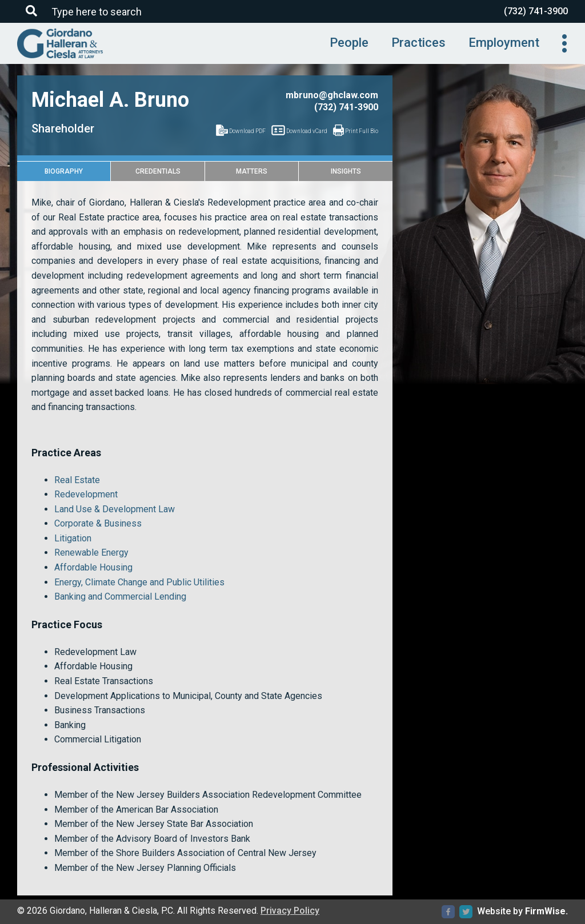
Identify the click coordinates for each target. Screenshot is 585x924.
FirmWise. (546, 911)
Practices (418, 43)
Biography (64, 171)
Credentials (158, 171)
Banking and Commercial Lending (120, 596)
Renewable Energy (91, 553)
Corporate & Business (98, 523)
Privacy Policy (290, 911)
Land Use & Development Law (115, 509)
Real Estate (77, 480)
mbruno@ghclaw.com (332, 95)
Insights (346, 171)
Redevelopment (86, 494)
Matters (252, 171)
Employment (504, 43)
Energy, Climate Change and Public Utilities (139, 582)
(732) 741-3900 (536, 11)
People (349, 43)
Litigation (73, 538)
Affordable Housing (93, 567)
